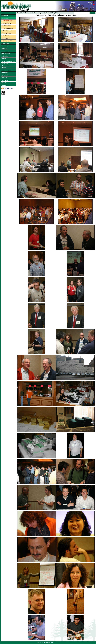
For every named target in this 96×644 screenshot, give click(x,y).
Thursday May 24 (7, 33)
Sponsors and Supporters (8, 61)
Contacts (4, 85)
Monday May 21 (7, 23)
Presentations (5, 46)
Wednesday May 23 (8, 28)
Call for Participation (7, 70)
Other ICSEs (5, 80)
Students (4, 59)
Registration (5, 56)
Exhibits (4, 67)
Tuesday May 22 (7, 26)
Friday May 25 (6, 38)
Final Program (5, 43)
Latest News (5, 16)
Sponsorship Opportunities (5, 64)
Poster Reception (7, 31)
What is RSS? (9, 88)
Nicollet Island (6, 36)
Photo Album (5, 18)
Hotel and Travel (6, 54)
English (91, 2)
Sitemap (4, 83)
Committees (5, 73)
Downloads (4, 78)
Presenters (4, 49)
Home (3, 13)
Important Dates (6, 51)
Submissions (5, 75)
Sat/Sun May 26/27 (8, 41)
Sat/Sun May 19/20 (8, 21)
